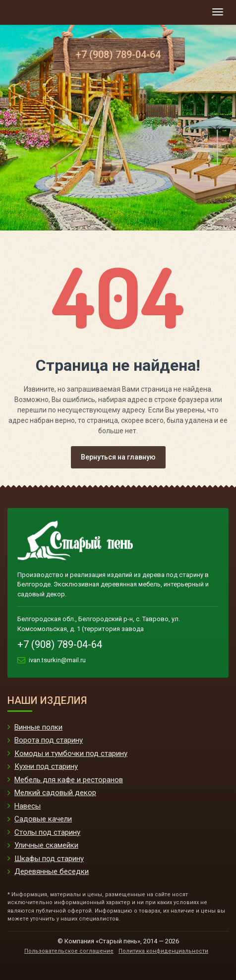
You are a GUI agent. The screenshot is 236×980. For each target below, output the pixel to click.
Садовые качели (43, 819)
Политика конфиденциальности (163, 951)
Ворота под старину (49, 740)
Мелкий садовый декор (55, 793)
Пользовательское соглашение (69, 951)
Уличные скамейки (46, 845)
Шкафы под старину (49, 859)
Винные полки (38, 727)
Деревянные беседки (52, 871)
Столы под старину (47, 832)
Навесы (28, 806)
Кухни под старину (46, 766)
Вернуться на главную (118, 457)
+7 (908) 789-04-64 (118, 55)
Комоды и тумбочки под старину (71, 753)
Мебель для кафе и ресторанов (69, 780)
